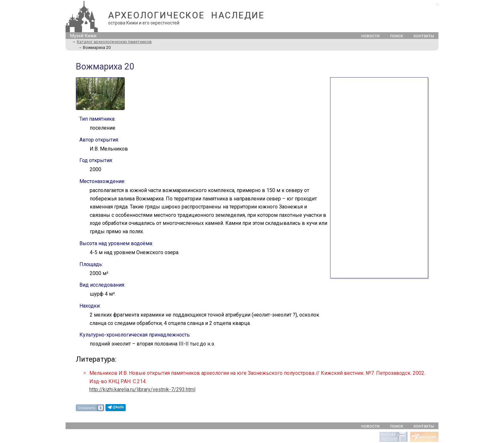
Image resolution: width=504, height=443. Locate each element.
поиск (397, 36)
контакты (424, 36)
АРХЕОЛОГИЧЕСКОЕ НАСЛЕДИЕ (186, 15)
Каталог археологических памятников (114, 42)
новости (370, 36)
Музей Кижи (83, 36)
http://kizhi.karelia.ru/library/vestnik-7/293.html (142, 389)
